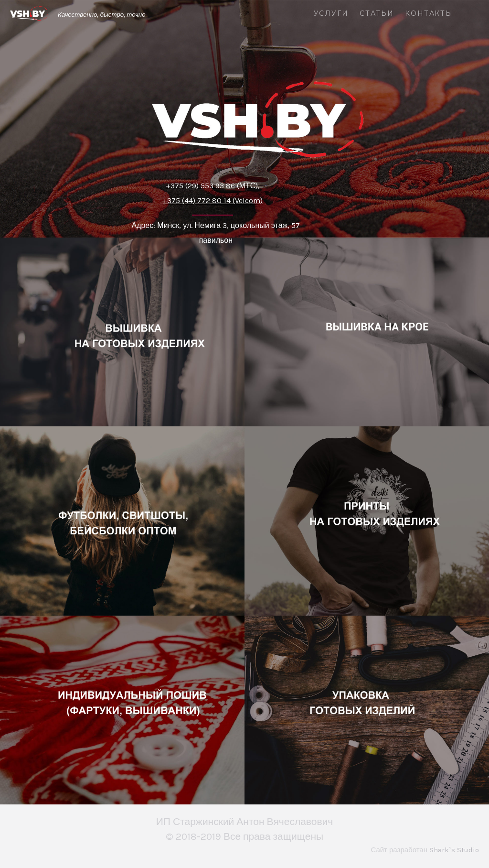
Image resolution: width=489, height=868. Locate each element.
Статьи (377, 14)
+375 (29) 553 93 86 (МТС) (212, 186)
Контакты (429, 14)
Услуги (331, 14)
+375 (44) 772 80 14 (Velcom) (213, 201)
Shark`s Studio (454, 850)
